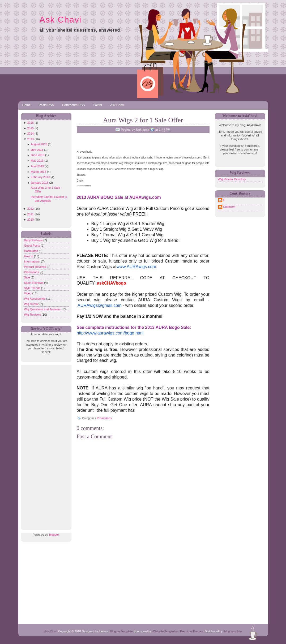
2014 (30, 134)
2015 (30, 128)
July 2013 (37, 150)
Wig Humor (32, 304)
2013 (30, 139)
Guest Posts (33, 246)
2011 (30, 214)
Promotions (32, 272)
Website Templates (166, 631)
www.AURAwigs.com (136, 267)
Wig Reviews (33, 315)
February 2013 (40, 177)
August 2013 (39, 144)
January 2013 (40, 183)
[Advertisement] (45, 444)
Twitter (98, 105)
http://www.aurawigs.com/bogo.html (110, 333)
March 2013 (39, 172)
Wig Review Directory (232, 179)
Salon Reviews (34, 283)
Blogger (54, 535)
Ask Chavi (61, 20)
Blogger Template (121, 631)
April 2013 (37, 166)
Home (27, 105)
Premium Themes (192, 631)
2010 (30, 220)
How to (29, 256)
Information (32, 261)
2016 (30, 123)
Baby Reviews (34, 240)
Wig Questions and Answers (43, 309)
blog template (233, 631)
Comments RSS (74, 105)
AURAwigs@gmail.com (99, 305)
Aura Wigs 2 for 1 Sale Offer (143, 120)
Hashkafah (32, 251)
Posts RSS (46, 105)
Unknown (229, 207)
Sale (27, 277)
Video (28, 293)
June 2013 (38, 155)
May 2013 (37, 161)
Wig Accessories (35, 299)
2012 (30, 209)
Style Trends (33, 288)
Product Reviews (36, 267)
